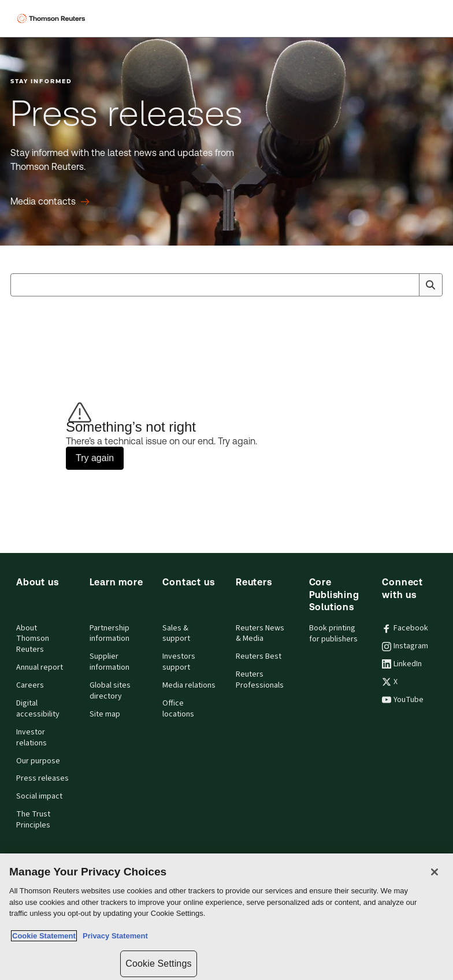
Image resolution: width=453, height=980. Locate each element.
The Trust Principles (33, 820)
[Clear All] (408, 285)
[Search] (430, 285)
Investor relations (31, 738)
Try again (95, 458)
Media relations (189, 685)
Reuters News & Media (260, 634)
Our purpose (38, 761)
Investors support (179, 662)
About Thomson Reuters (33, 639)
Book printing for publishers (333, 634)
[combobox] (226, 285)
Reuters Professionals (260, 680)
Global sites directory (110, 691)
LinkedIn (402, 664)
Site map (105, 714)
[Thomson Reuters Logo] (53, 18)
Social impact (39, 796)
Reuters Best (259, 656)
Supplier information (109, 662)
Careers (30, 685)
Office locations (178, 709)
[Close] (435, 872)
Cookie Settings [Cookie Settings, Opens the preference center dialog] (158, 964)
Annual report (40, 667)
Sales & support (176, 634)
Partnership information (109, 634)
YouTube (403, 700)
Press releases (42, 778)
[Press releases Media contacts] (50, 202)
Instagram (405, 646)
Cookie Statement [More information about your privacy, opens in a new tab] (44, 936)
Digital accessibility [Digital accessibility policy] (38, 709)
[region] (226, 917)
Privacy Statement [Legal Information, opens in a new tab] (113, 936)
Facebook (405, 628)
